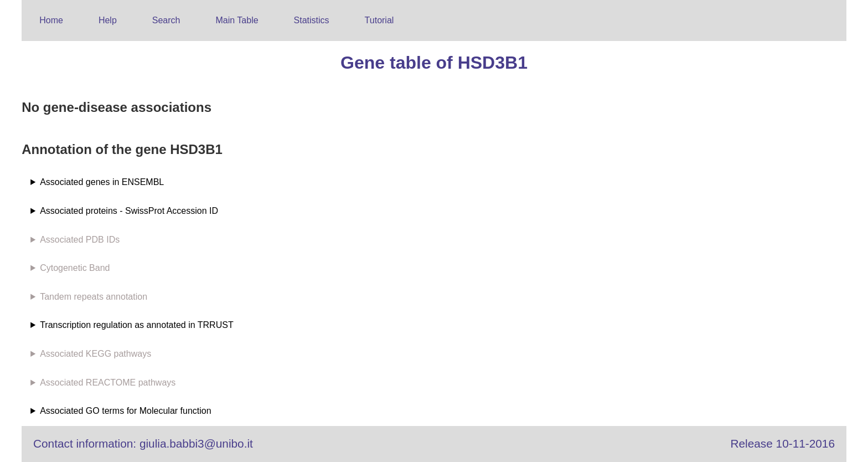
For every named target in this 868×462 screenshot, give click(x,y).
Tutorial (379, 20)
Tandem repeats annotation (94, 297)
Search (166, 20)
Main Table (237, 20)
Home (51, 20)
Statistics (312, 20)
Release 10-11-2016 (783, 443)
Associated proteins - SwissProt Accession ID (129, 211)
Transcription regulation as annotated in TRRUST (137, 325)
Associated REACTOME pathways (108, 383)
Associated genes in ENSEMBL (102, 182)
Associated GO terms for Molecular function (125, 411)
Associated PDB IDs (80, 240)
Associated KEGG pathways (95, 354)
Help (108, 20)
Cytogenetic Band (75, 268)
